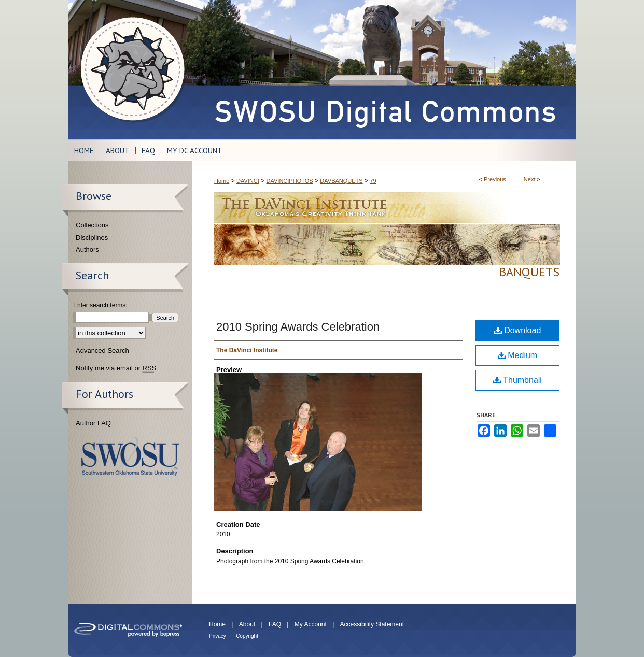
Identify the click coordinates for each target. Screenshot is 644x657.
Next (530, 179)
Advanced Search (102, 351)
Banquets (529, 272)
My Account (311, 624)
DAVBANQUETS (341, 181)
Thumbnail (517, 380)
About (247, 624)
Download (518, 330)
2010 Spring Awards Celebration (298, 327)
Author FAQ (93, 423)
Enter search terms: (100, 305)
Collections (92, 225)
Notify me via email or (116, 368)
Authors (87, 249)
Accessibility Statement (372, 624)
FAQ (275, 624)
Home (222, 181)
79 (373, 181)
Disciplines (92, 238)
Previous (495, 179)
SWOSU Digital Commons (384, 70)
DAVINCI (248, 181)
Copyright (247, 636)
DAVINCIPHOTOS (290, 181)
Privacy (218, 636)
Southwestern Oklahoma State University (130, 456)
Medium (517, 355)
